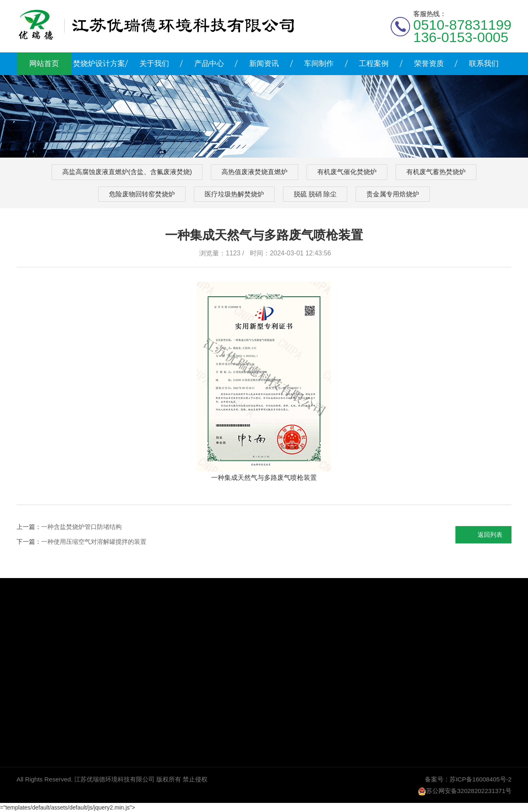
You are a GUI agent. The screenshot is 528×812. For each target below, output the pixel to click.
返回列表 (490, 535)
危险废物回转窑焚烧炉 (142, 194)
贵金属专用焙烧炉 (393, 194)
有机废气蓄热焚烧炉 (436, 172)
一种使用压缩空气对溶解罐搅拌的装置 (94, 542)
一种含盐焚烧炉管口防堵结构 (81, 527)
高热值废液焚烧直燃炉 (255, 172)
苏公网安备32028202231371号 (469, 791)
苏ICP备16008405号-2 (481, 779)
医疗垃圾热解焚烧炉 (234, 194)
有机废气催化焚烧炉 (347, 172)
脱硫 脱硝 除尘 (315, 194)
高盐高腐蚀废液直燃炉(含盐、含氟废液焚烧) (127, 172)
